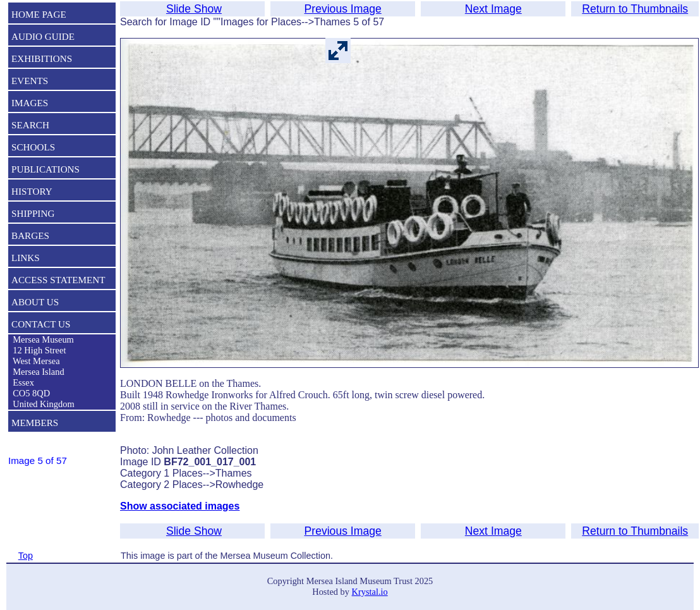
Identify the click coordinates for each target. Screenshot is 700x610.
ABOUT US (35, 302)
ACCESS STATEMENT (58, 280)
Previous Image (343, 9)
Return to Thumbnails (635, 9)
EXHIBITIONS (42, 58)
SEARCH (30, 125)
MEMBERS (35, 423)
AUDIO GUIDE (43, 36)
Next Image (493, 9)
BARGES (30, 235)
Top (26, 556)
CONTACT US (41, 324)
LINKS (26, 258)
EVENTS (30, 81)
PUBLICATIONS (45, 169)
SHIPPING (33, 213)
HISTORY (32, 191)
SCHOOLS (33, 147)
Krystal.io (370, 592)
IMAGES (30, 103)
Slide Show (194, 9)
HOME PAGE (39, 14)
